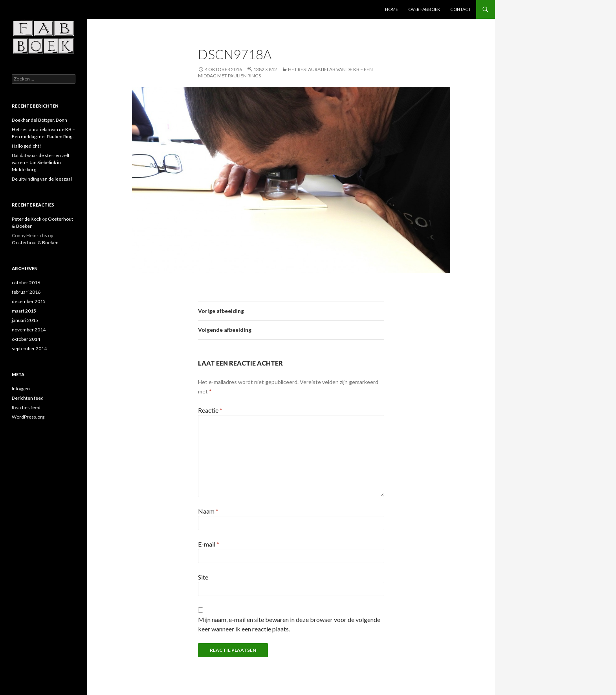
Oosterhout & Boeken (35, 242)
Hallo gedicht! (27, 146)
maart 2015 (24, 311)
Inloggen (21, 389)
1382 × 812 (265, 69)
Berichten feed (28, 398)
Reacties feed (26, 407)
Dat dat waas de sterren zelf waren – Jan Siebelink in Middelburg (41, 162)
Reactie (210, 410)
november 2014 (29, 330)
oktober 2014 (26, 339)
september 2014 (29, 348)
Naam (208, 511)
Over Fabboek (424, 9)
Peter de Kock (27, 219)
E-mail (209, 544)
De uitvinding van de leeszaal (42, 179)
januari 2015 (25, 320)
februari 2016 (26, 292)
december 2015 (29, 301)
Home (391, 9)
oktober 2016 (26, 283)
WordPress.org (28, 417)
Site (203, 577)
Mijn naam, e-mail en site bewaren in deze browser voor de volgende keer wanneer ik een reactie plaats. (289, 624)
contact (461, 9)
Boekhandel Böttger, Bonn (39, 120)
